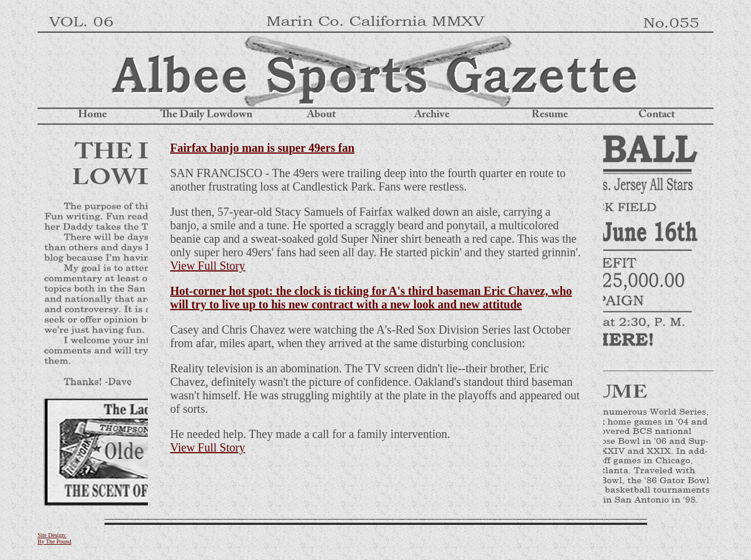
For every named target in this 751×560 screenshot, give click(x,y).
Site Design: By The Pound (55, 538)
